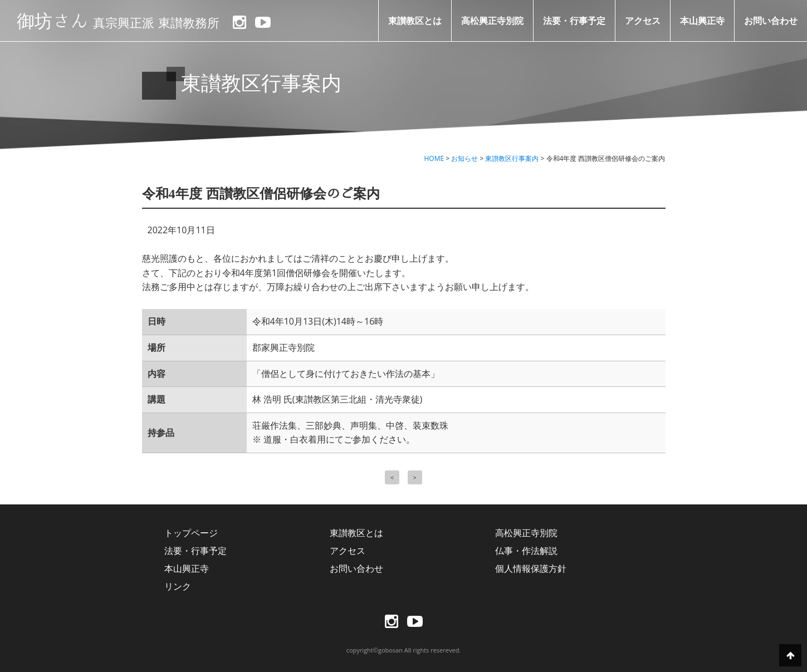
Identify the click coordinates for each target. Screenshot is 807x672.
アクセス (643, 21)
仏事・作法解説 (526, 551)
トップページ (191, 533)
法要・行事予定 (574, 21)
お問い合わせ (771, 21)
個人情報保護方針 (531, 568)
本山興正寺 (702, 21)
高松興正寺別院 (492, 21)
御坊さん (118, 21)
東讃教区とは (415, 21)
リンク (178, 586)
